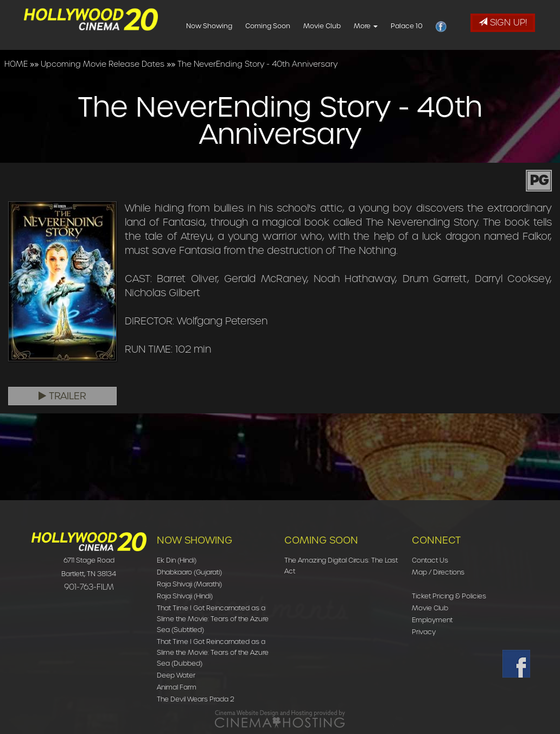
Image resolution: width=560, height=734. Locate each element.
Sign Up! (503, 23)
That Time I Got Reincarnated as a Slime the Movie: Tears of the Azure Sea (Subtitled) (213, 619)
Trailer (62, 396)
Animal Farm (177, 687)
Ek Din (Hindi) (177, 560)
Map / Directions (438, 572)
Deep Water (176, 675)
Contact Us (430, 560)
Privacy (424, 632)
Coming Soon (283, 26)
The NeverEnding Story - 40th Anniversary (257, 64)
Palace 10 (422, 26)
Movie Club (337, 26)
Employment (432, 620)
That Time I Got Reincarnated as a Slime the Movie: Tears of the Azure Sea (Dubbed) (213, 652)
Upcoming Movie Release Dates (103, 64)
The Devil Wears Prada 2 (196, 699)
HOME (16, 64)
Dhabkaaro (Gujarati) (189, 572)
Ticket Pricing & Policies (449, 596)
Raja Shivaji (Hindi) (185, 596)
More (381, 26)
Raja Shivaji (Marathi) (189, 584)
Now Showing (224, 26)
